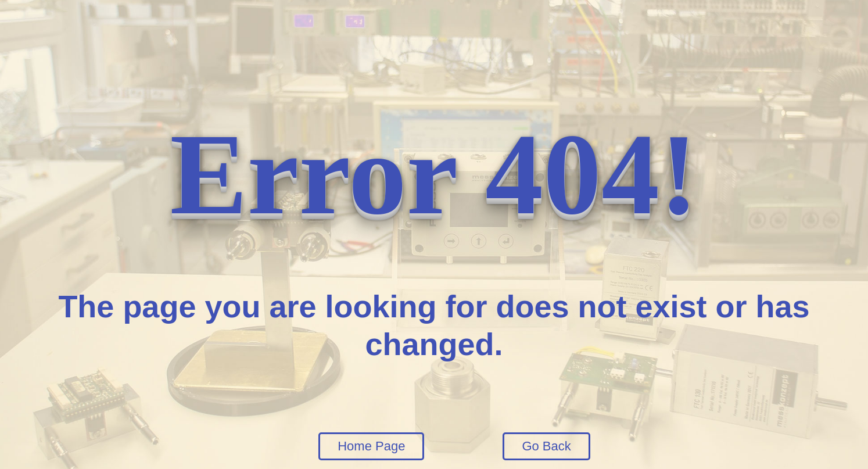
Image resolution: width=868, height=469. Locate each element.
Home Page (371, 446)
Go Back (546, 446)
